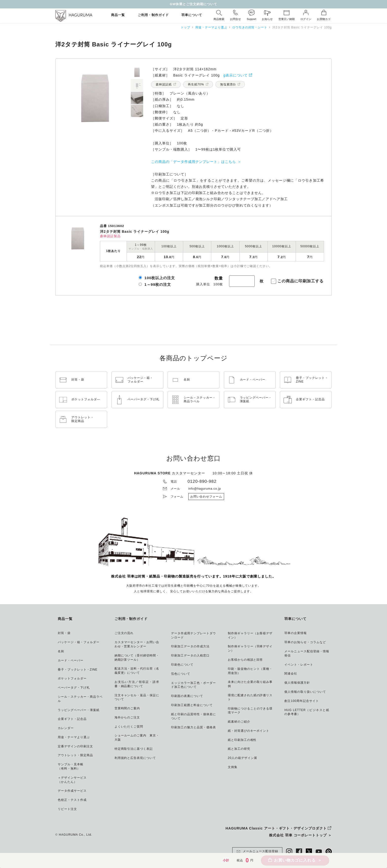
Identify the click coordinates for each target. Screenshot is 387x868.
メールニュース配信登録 (257, 851)
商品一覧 (118, 15)
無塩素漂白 (228, 84)
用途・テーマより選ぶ (211, 27)
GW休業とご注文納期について (193, 4)
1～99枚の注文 (158, 284)
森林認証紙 (164, 84)
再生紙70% (196, 84)
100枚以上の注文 (160, 278)
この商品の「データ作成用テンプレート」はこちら (193, 162)
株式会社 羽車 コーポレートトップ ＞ (300, 835)
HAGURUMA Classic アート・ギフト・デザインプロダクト (276, 828)
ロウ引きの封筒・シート (250, 27)
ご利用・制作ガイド (153, 15)
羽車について (192, 15)
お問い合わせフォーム (206, 497)
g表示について (236, 75)
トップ (185, 27)
